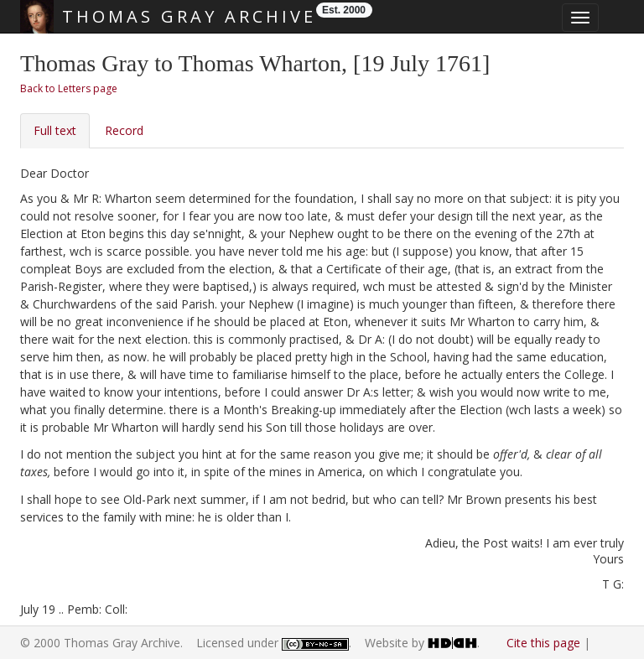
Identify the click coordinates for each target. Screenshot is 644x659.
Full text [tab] (55, 130)
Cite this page (543, 643)
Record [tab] (124, 130)
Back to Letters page (69, 88)
